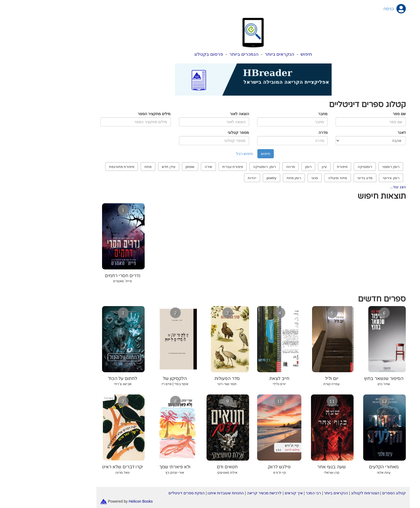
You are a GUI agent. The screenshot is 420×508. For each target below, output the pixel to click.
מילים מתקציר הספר (111, 114)
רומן (265, 167)
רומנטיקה (322, 167)
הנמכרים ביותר (201, 54)
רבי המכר (270, 493)
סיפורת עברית (190, 167)
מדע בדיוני (322, 178)
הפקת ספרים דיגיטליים (143, 493)
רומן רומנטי (348, 167)
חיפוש (263, 54)
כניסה (345, 9)
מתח (105, 167)
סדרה (280, 133)
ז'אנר (359, 133)
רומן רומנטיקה (221, 167)
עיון (281, 167)
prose (147, 167)
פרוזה (247, 167)
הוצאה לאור (196, 114)
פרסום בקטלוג (166, 54)
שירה (165, 167)
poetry (228, 178)
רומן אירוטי (348, 178)
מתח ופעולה (295, 178)
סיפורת (299, 167)
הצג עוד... (355, 187)
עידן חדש (125, 167)
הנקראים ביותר (236, 54)
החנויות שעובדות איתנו (183, 493)
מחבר (280, 114)
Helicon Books (98, 501)
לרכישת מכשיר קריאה (221, 493)
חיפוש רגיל (201, 154)
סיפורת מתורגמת (79, 167)
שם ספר (356, 114)
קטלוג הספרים (351, 493)
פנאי (271, 178)
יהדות (209, 178)
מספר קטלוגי (195, 133)
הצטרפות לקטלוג (322, 493)
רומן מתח (251, 178)
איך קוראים (251, 493)
